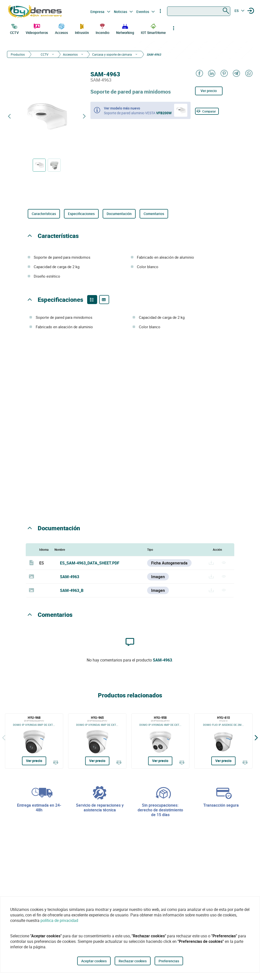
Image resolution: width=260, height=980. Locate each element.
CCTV (14, 28)
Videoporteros (37, 28)
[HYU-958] (160, 741)
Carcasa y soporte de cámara (112, 54)
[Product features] (92, 300)
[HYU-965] (97, 741)
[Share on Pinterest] (224, 74)
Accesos (61, 28)
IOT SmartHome (153, 28)
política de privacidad (59, 920)
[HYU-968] (34, 741)
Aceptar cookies (94, 961)
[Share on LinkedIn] (211, 74)
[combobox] (199, 11)
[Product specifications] (104, 300)
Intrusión (82, 28)
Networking (125, 28)
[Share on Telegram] (236, 74)
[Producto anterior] (9, 116)
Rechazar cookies (133, 961)
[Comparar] (207, 111)
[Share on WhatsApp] (249, 74)
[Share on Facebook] (199, 74)
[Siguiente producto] (84, 116)
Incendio (102, 28)
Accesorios (70, 54)
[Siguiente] (256, 737)
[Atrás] (4, 737)
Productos (18, 54)
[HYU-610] (223, 741)
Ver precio (209, 91)
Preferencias (169, 961)
